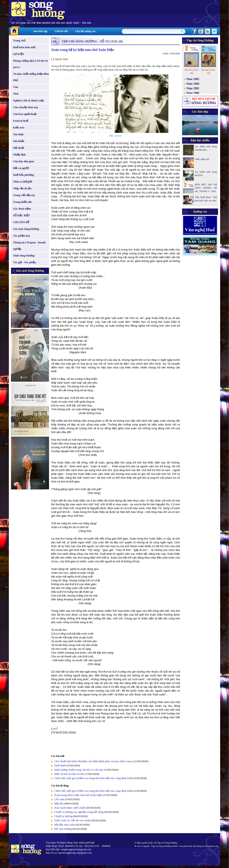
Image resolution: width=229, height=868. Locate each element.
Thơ (16, 94)
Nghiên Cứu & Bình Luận (29, 100)
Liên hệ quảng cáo (85, 31)
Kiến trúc (19, 127)
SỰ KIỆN (19, 54)
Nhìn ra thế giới (23, 182)
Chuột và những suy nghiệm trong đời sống (79, 812)
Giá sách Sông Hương (26, 229)
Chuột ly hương (63, 816)
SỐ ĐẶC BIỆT (22, 215)
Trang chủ (19, 40)
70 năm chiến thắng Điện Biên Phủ (31, 77)
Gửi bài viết (61, 31)
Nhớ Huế (60, 765)
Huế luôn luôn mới (24, 47)
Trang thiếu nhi (22, 202)
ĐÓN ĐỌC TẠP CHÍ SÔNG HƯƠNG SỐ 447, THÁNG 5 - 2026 (206, 188)
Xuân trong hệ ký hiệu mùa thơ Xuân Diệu (78, 795)
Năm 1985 (193, 88)
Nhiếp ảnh (19, 155)
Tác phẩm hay (22, 236)
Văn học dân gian (24, 161)
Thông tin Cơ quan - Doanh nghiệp (29, 246)
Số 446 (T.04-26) (208, 72)
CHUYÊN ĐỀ (21, 222)
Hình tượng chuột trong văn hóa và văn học (79, 770)
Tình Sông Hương (24, 255)
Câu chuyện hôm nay (26, 107)
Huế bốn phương (24, 175)
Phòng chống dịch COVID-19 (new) (30, 64)
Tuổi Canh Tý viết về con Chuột (73, 820)
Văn (16, 87)
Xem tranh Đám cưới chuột (70, 808)
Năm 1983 (193, 79)
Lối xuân (59, 799)
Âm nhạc (18, 134)
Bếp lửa (59, 803)
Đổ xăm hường (63, 829)
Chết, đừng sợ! (202, 159)
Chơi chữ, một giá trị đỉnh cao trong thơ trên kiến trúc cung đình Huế (93, 778)
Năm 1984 (193, 84)
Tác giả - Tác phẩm (25, 262)
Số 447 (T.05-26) (192, 72)
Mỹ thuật (19, 148)
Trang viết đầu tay (24, 195)
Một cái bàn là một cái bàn (69, 774)
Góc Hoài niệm (22, 209)
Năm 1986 (193, 93)
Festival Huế (21, 121)
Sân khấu (19, 141)
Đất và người (21, 168)
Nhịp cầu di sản (22, 188)
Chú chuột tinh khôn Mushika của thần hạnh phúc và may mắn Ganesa (94, 761)
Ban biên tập (40, 31)
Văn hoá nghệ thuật (25, 114)
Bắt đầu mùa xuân (65, 825)
